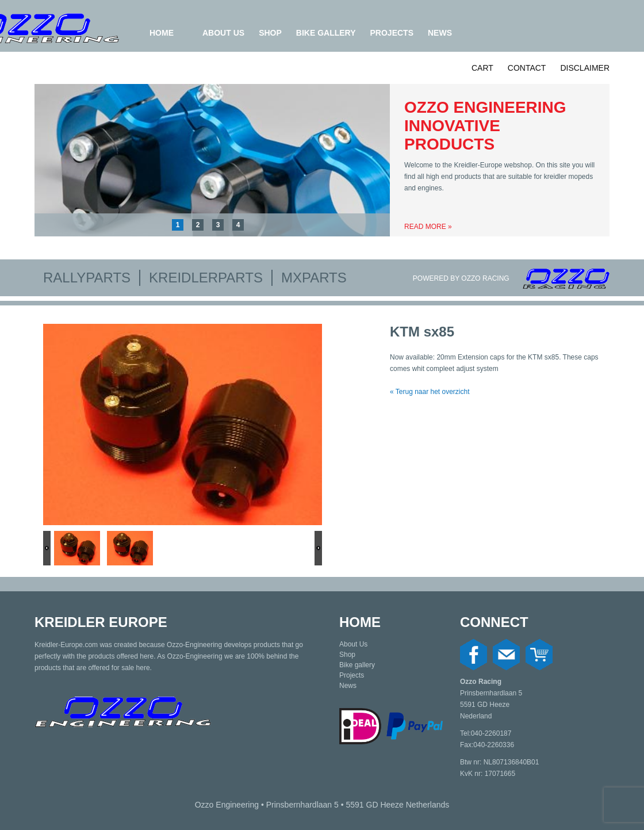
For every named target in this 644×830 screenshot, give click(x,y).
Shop (270, 33)
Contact (527, 68)
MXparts (314, 278)
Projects (392, 33)
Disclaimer (585, 68)
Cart (482, 68)
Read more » (428, 227)
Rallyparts (87, 278)
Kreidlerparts (206, 278)
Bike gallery (326, 33)
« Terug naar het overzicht (430, 392)
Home (162, 33)
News (440, 33)
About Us (223, 33)
